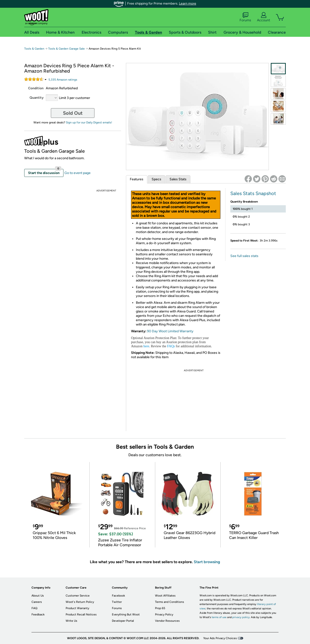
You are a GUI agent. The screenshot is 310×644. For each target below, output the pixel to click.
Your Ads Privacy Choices (220, 638)
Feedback (38, 614)
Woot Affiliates (165, 596)
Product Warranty (77, 608)
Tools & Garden (34, 49)
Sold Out (73, 113)
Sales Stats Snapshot (253, 193)
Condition (36, 88)
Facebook (118, 596)
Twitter (117, 602)
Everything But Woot (126, 614)
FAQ (34, 608)
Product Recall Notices (81, 614)
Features (137, 179)
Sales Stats (178, 179)
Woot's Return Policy (80, 602)
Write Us (71, 621)
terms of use (219, 617)
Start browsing (207, 562)
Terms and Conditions (170, 602)
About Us (38, 596)
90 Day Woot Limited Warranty (170, 331)
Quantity (37, 98)
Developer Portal (123, 621)
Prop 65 (160, 608)
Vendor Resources (167, 621)
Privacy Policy (164, 614)
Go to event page (77, 173)
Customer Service (78, 596)
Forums (245, 17)
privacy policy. (241, 617)
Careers (37, 602)
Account (263, 17)
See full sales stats (244, 256)
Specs (156, 179)
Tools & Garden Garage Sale (66, 49)
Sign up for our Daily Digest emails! (89, 122)
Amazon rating (63, 80)
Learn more (188, 4)
